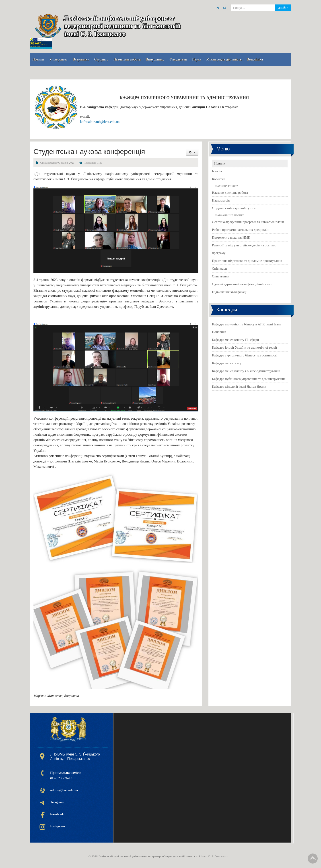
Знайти (283, 8)
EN (217, 8)
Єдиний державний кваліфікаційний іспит (242, 284)
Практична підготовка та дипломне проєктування (247, 261)
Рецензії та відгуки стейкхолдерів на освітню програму (244, 249)
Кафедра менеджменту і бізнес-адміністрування (246, 371)
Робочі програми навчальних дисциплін (240, 230)
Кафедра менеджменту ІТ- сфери (235, 340)
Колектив (219, 179)
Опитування (221, 276)
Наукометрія (221, 200)
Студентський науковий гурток (234, 208)
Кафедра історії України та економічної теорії (244, 348)
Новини (220, 163)
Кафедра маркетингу (227, 363)
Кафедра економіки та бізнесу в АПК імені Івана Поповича (247, 328)
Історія (217, 171)
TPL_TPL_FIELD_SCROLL (313, 859)
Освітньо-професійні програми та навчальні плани (248, 222)
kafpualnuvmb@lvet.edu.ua (100, 122)
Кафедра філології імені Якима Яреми (239, 387)
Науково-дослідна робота (230, 193)
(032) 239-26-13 (66, 775)
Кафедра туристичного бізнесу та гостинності (245, 355)
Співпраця (219, 269)
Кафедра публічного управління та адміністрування (249, 379)
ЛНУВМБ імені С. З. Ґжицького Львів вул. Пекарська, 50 (75, 757)
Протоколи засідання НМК (231, 237)
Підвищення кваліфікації (230, 292)
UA (224, 8)
